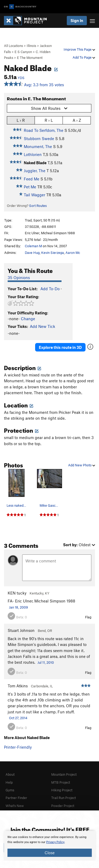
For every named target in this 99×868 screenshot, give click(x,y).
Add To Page (84, 57)
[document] (49, 846)
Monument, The (38, 146)
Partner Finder (16, 798)
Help (9, 782)
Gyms (10, 790)
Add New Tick (43, 326)
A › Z (77, 120)
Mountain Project (64, 774)
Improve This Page (79, 49)
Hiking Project (62, 790)
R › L (49, 120)
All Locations (13, 46)
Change (28, 319)
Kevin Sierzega (53, 253)
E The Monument (30, 58)
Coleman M (33, 246)
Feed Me (32, 179)
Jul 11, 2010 (46, 662)
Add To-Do (50, 289)
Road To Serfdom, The (44, 130)
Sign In (77, 20)
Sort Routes (38, 206)
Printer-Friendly (18, 747)
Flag (88, 617)
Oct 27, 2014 (18, 718)
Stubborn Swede (39, 138)
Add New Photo (82, 465)
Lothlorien (33, 154)
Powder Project (63, 806)
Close (50, 853)
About (10, 774)
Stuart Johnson (21, 630)
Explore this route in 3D (60, 347)
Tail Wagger (34, 195)
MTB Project (61, 782)
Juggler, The (35, 171)
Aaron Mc (73, 253)
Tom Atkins (18, 686)
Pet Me (30, 187)
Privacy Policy (55, 842)
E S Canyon (23, 52)
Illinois (31, 46)
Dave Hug (32, 253)
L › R (21, 120)
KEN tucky (17, 593)
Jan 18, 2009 (18, 607)
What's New (15, 806)
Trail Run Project (63, 798)
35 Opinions (19, 277)
